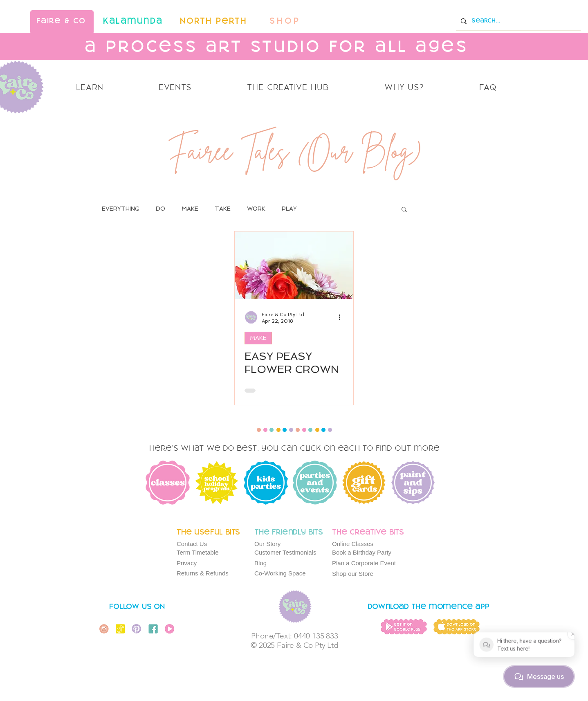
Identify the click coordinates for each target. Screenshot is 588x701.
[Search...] (517, 21)
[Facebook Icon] (153, 629)
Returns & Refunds (203, 573)
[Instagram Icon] (104, 629)
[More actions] (342, 317)
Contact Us (192, 544)
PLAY (289, 209)
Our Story (267, 544)
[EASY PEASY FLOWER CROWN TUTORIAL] (294, 265)
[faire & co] (62, 21)
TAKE (223, 209)
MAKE (190, 209)
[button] (404, 210)
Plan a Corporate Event (364, 563)
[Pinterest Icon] (137, 629)
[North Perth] (214, 21)
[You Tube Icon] (169, 629)
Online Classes (353, 544)
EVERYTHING (121, 209)
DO (160, 209)
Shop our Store (353, 574)
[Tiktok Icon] (120, 629)
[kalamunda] (134, 21)
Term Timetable (198, 552)
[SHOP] (286, 21)
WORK (256, 209)
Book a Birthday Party (362, 552)
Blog (260, 563)
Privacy (187, 563)
